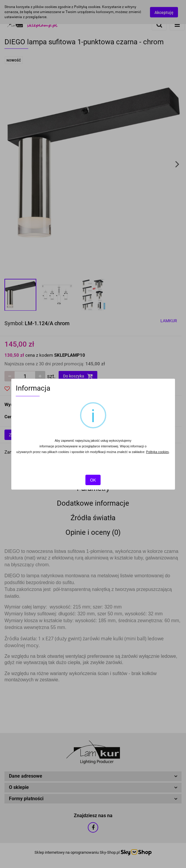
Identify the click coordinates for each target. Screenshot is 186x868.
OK (93, 480)
